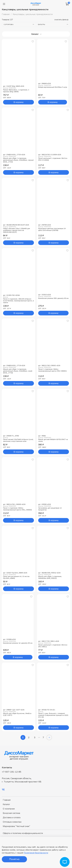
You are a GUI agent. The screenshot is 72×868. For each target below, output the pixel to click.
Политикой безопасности (36, 853)
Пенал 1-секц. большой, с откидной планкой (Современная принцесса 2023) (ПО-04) (53, 715)
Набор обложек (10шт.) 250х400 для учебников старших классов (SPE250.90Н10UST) (16, 230)
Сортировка (20, 24)
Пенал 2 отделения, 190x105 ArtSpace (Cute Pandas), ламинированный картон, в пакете (18, 301)
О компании (9, 809)
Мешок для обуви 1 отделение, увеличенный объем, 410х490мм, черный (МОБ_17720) (18, 160)
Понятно (14, 859)
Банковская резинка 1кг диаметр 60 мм (18, 643)
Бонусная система (11, 813)
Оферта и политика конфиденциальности (23, 833)
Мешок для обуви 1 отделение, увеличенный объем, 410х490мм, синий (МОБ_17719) (18, 371)
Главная (6, 14)
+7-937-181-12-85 (12, 772)
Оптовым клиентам (12, 822)
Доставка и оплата (12, 817)
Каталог (6, 804)
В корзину (18, 102)
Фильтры (54, 24)
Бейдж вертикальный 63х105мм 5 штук (53, 87)
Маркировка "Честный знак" (16, 826)
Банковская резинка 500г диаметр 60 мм (53, 298)
